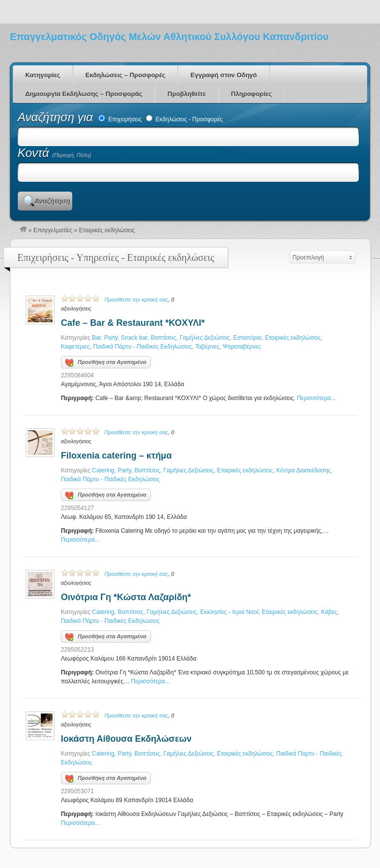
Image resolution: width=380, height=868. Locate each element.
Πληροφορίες (251, 94)
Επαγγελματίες (53, 230)
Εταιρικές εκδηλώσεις (293, 338)
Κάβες (329, 612)
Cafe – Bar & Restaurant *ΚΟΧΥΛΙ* (133, 323)
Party (111, 338)
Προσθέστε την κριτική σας (136, 300)
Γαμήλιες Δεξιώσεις (205, 338)
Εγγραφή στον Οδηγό (224, 75)
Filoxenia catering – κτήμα (116, 456)
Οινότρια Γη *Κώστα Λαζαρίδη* (126, 597)
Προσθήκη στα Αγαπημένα (106, 363)
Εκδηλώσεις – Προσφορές (125, 75)
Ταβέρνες (207, 347)
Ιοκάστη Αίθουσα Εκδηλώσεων (126, 739)
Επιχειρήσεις (120, 119)
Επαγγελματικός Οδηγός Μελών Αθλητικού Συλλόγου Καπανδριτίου (169, 37)
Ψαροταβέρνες (242, 347)
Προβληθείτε (187, 94)
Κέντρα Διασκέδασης (303, 470)
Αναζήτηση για (57, 117)
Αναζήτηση (52, 201)
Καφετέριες (75, 347)
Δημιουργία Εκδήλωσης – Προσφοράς (84, 94)
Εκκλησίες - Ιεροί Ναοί (230, 612)
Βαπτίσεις (163, 338)
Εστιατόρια (247, 338)
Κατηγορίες (43, 75)
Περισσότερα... (316, 398)
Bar (96, 338)
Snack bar (134, 338)
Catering (103, 470)
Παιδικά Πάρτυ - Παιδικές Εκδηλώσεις (142, 347)
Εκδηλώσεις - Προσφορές (185, 119)
